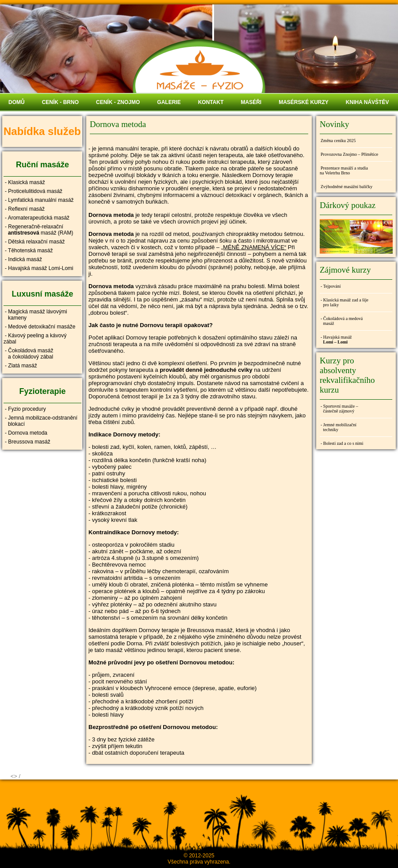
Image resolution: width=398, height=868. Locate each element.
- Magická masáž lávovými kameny (35, 315)
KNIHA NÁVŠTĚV (367, 102)
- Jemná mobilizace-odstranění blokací (40, 421)
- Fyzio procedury (25, 409)
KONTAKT (211, 102)
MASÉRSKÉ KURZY (304, 102)
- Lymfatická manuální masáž (39, 200)
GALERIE (169, 102)
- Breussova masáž (28, 442)
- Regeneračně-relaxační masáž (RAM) (38, 230)
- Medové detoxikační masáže (40, 327)
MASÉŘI (251, 102)
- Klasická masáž (25, 182)
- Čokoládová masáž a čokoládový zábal (28, 354)
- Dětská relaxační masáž (35, 242)
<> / (15, 776)
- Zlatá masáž (21, 366)
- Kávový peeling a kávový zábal (35, 339)
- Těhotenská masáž (29, 251)
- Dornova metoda (26, 433)
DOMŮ (17, 102)
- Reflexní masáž (25, 209)
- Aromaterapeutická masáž (37, 218)
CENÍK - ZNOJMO (118, 102)
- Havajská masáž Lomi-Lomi (39, 268)
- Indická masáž (23, 259)
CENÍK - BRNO (60, 102)
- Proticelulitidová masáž (34, 191)
